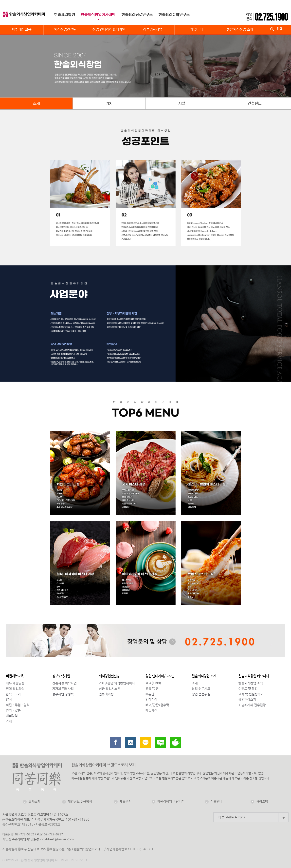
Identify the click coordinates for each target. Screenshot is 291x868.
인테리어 (151, 700)
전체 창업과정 (15, 689)
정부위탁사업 (61, 676)
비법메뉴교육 (15, 676)
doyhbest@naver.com (57, 839)
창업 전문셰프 (201, 689)
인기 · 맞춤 (13, 711)
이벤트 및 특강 (248, 689)
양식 (9, 700)
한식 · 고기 (13, 694)
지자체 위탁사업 (63, 689)
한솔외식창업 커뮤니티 (254, 676)
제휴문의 (126, 802)
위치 (109, 104)
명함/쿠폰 (152, 689)
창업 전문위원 (201, 694)
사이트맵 (262, 802)
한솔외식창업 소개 (204, 676)
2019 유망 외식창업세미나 (117, 683)
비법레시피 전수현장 (252, 705)
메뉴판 (150, 694)
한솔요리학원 (65, 15)
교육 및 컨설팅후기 (251, 694)
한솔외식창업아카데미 (98, 15)
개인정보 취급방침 (80, 802)
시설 (182, 104)
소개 (36, 104)
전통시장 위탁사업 (64, 683)
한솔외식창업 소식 (251, 683)
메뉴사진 (151, 711)
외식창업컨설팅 (109, 676)
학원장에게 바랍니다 (171, 802)
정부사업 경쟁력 (63, 694)
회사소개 (35, 802)
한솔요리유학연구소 (174, 15)
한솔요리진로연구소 (137, 15)
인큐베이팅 (106, 694)
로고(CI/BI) (153, 683)
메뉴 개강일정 (15, 683)
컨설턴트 (255, 104)
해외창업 (12, 716)
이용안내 (217, 802)
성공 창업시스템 (110, 689)
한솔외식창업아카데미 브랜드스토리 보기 (104, 765)
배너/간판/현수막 (157, 705)
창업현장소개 (247, 700)
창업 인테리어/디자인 (160, 676)
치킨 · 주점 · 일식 (18, 705)
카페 (9, 721)
